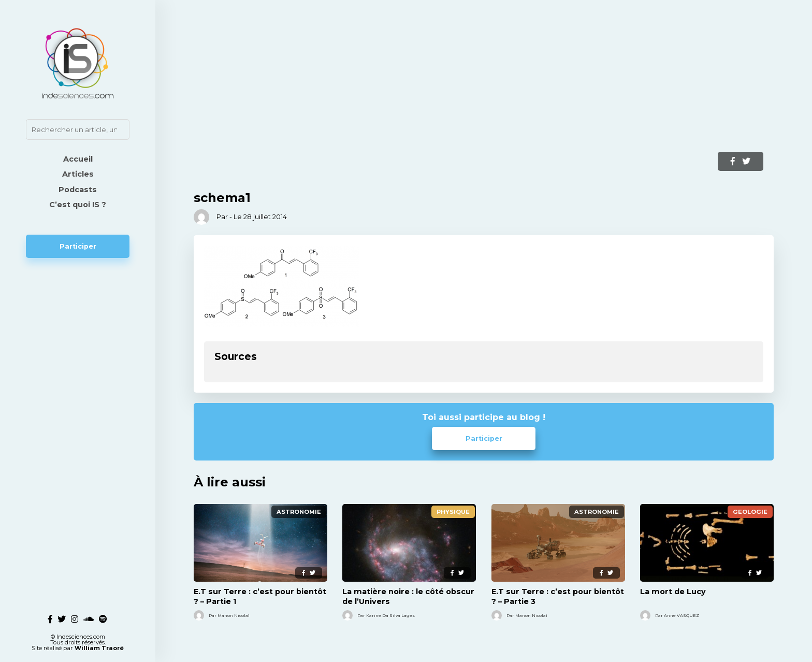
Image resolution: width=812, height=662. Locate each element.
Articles (78, 174)
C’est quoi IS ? (78, 205)
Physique (453, 512)
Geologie (750, 512)
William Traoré (99, 644)
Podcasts (78, 190)
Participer (78, 246)
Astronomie (299, 512)
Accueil (78, 159)
